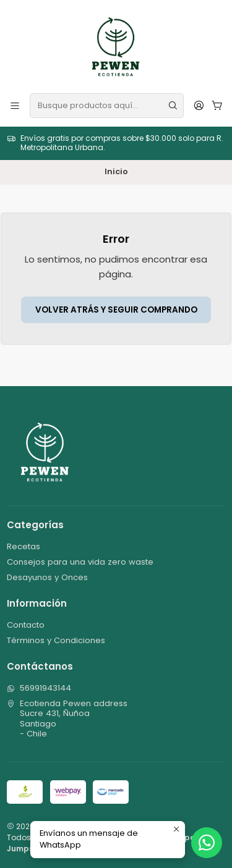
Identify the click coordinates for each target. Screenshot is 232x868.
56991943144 (39, 688)
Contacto (26, 625)
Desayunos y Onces (47, 577)
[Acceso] (199, 105)
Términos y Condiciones (56, 640)
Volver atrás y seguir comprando (116, 310)
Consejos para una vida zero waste (80, 562)
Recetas (24, 546)
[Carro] (217, 105)
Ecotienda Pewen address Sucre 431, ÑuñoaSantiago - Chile (67, 718)
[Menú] (15, 105)
